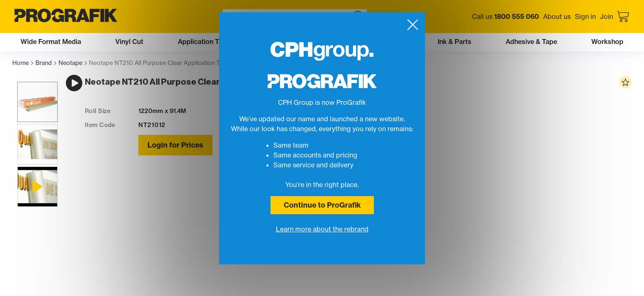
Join (607, 16)
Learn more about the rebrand (322, 229)
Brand (46, 63)
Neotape (73, 63)
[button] (33, 111)
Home (23, 63)
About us (557, 16)
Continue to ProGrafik (322, 205)
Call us (505, 16)
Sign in (585, 16)
